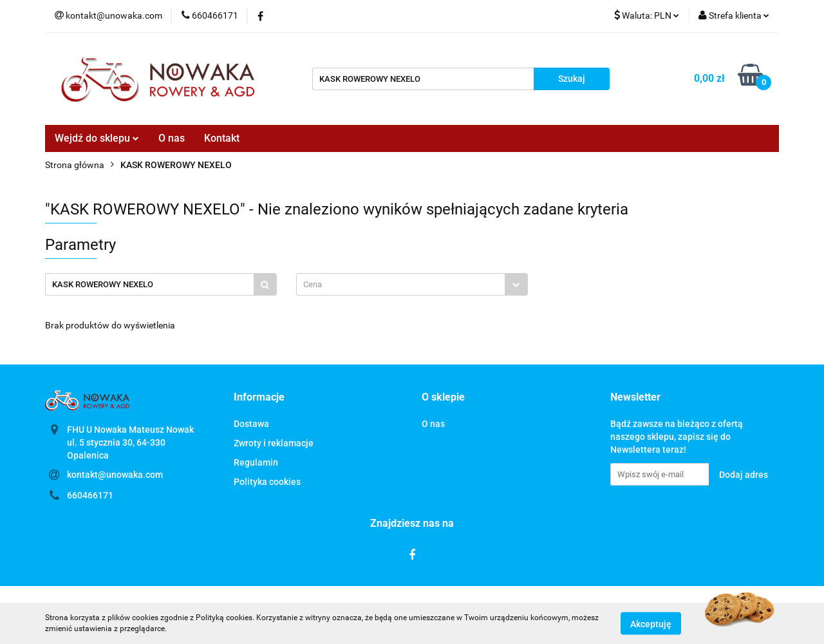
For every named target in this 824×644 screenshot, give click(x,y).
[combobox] (412, 284)
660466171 (90, 495)
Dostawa (251, 424)
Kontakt (222, 138)
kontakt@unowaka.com (115, 475)
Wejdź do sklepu (97, 138)
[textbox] (401, 284)
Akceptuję (651, 623)
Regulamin (256, 462)
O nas (172, 138)
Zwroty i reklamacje (274, 443)
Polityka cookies (267, 482)
